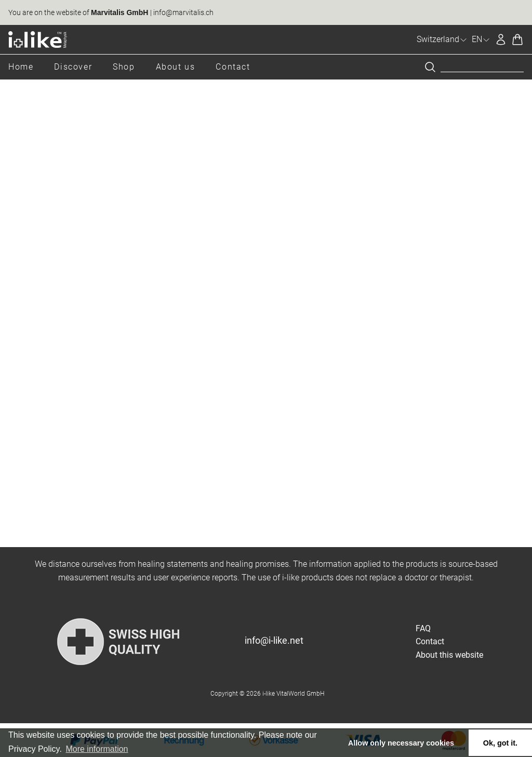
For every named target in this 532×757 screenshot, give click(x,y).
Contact (233, 67)
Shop (124, 67)
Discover (73, 67)
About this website (449, 655)
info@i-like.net (274, 640)
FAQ (423, 628)
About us (176, 67)
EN (481, 39)
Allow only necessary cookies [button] (401, 743)
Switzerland (442, 39)
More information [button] (97, 749)
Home (21, 67)
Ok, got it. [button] (500, 743)
